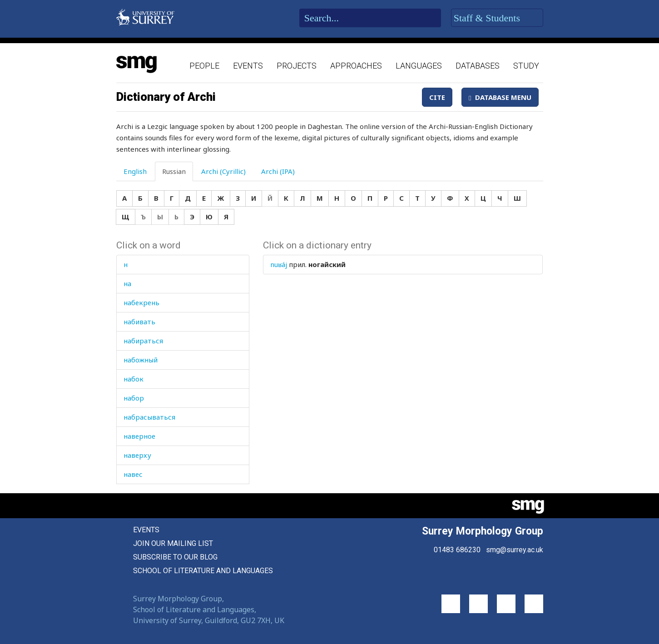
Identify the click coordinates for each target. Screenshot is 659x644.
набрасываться (149, 417)
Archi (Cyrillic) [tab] (223, 171)
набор (134, 398)
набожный (141, 360)
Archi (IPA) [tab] (278, 171)
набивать (139, 322)
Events (248, 66)
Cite (437, 97)
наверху (137, 455)
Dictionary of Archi (166, 97)
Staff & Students (497, 18)
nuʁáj (279, 264)
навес (133, 474)
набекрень (141, 302)
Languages (419, 66)
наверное (139, 436)
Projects (297, 66)
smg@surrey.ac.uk (515, 550)
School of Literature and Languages (203, 571)
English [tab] (135, 171)
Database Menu (500, 97)
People (204, 66)
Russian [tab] (174, 171)
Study (526, 66)
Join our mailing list (173, 543)
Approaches (356, 66)
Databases (478, 66)
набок (134, 379)
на (127, 283)
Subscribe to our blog (175, 557)
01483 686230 (457, 550)
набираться (143, 341)
